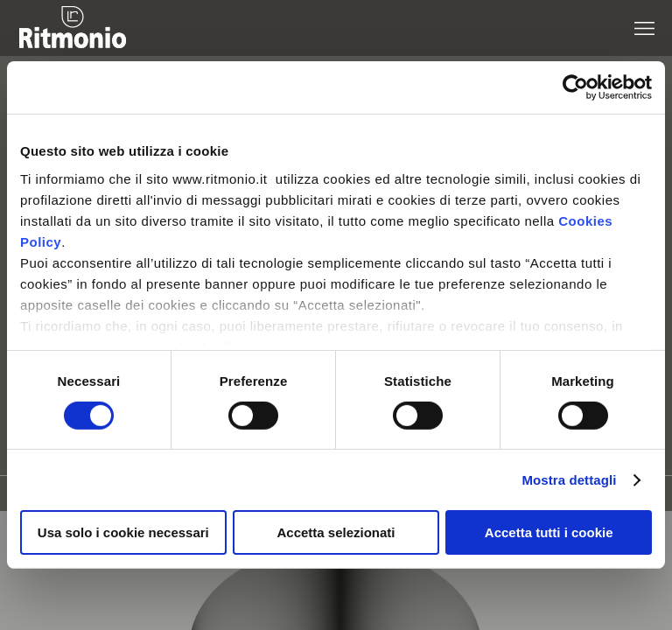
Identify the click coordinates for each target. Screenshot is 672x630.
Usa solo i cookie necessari (123, 532)
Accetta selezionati (336, 532)
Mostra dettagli (569, 480)
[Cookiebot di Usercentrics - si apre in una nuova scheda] (575, 87)
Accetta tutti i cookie (549, 532)
